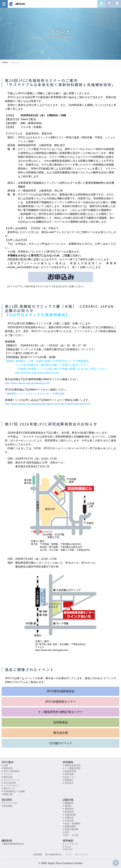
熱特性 (67, 806)
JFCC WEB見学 (11, 771)
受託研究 (7, 800)
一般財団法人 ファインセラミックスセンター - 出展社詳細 (35, 394)
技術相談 (7, 806)
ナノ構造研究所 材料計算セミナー (60, 712)
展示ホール (8, 788)
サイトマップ (81, 854)
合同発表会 (61, 722)
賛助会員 (7, 777)
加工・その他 (71, 835)
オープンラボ (9, 803)
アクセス (7, 774)
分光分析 (68, 820)
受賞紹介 (68, 780)
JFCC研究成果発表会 (61, 691)
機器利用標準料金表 (13, 844)
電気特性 (68, 809)
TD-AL (67, 847)
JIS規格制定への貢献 (13, 791)
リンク (68, 854)
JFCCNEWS (9, 783)
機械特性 (68, 803)
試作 (66, 832)
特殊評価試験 (71, 829)
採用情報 (38, 854)
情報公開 (7, 794)
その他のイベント (61, 743)
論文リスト (69, 777)
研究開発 (68, 762)
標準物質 (68, 841)
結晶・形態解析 (72, 823)
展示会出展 (61, 733)
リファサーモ (71, 844)
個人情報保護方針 (54, 854)
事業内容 (7, 768)
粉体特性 (68, 812)
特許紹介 (68, 783)
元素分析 (68, 818)
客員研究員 (69, 771)
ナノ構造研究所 (72, 768)
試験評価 (68, 800)
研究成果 (68, 774)
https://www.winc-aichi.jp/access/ (52, 650)
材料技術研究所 (72, 765)
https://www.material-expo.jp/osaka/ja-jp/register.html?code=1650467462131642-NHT (48, 404)
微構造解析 (69, 826)
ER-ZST (68, 849)
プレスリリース (10, 780)
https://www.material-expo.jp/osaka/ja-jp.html (27, 383)
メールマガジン (10, 785)
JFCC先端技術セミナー (61, 702)
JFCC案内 (8, 762)
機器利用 (7, 841)
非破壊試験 (69, 815)
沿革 (5, 765)
